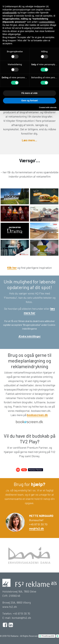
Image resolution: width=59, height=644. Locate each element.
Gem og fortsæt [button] (29, 101)
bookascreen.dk (37, 415)
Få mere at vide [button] (30, 93)
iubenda (53, 107)
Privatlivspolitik (48, 636)
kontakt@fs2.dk (21, 618)
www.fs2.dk (10, 607)
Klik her (12, 268)
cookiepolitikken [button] (47, 22)
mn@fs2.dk (37, 529)
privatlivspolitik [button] (10, 13)
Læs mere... (29, 140)
